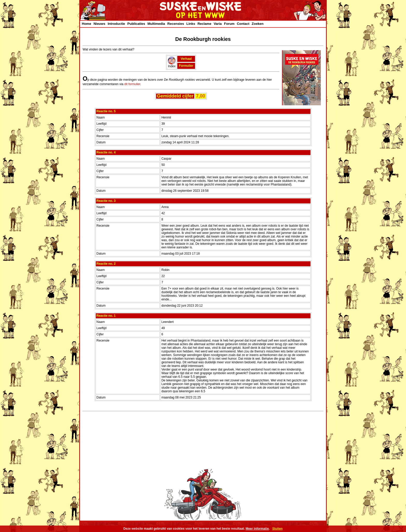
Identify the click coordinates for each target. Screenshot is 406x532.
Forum (229, 24)
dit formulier (132, 84)
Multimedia (156, 24)
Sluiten (277, 529)
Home (86, 24)
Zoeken (258, 24)
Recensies (176, 24)
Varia (218, 24)
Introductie (116, 24)
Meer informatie (257, 529)
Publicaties (136, 24)
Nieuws (99, 24)
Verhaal (186, 59)
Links (191, 24)
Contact (243, 24)
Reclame (204, 24)
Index (172, 65)
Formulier (186, 66)
